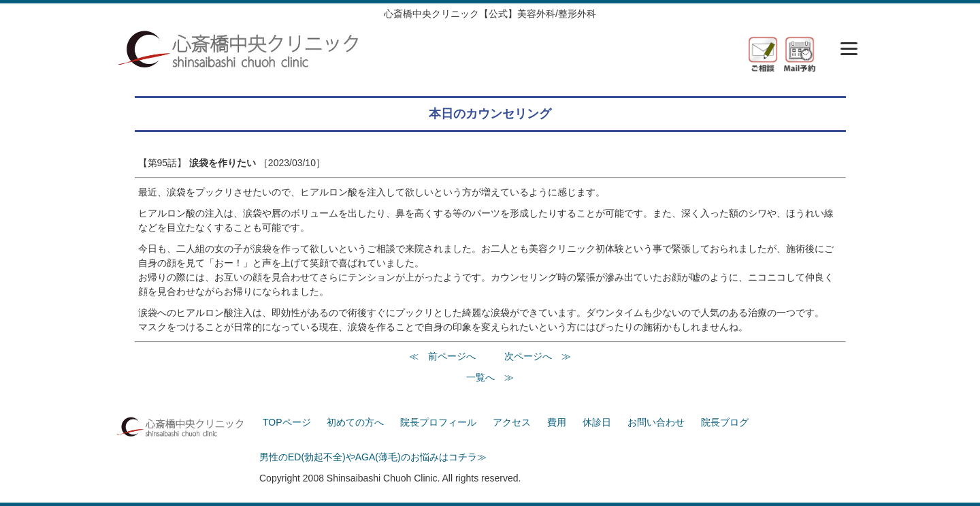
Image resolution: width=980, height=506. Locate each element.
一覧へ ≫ (490, 377)
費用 (557, 422)
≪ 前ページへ (442, 356)
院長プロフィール (438, 422)
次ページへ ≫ (538, 356)
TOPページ (287, 422)
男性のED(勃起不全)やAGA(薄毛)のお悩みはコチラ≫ (373, 457)
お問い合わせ (656, 422)
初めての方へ (355, 422)
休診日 (597, 422)
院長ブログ (725, 422)
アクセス (512, 422)
